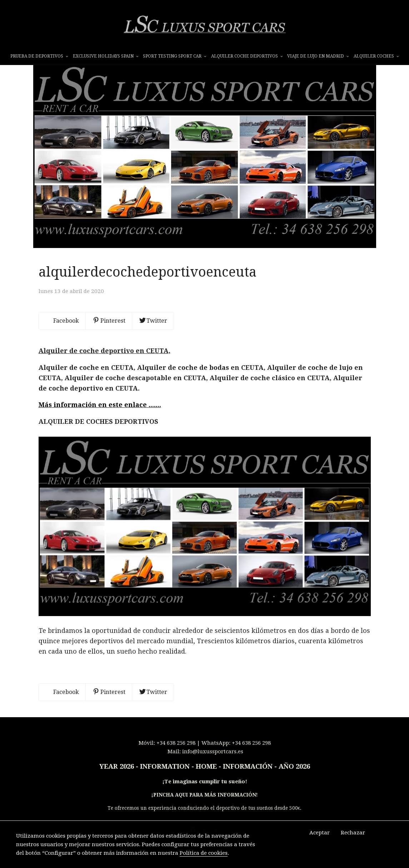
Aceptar (320, 833)
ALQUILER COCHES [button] (376, 56)
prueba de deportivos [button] (39, 56)
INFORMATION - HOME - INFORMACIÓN (206, 778)
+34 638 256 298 (176, 754)
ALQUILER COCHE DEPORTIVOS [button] (247, 56)
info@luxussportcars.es (213, 763)
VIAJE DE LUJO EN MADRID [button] (318, 56)
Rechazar (353, 833)
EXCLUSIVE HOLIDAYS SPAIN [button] (106, 56)
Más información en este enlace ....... (100, 416)
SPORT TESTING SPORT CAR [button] (174, 56)
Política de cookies (204, 853)
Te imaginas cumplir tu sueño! (206, 793)
